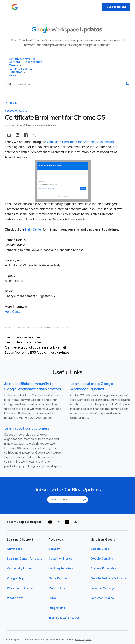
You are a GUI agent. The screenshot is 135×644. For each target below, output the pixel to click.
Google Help (16, 578)
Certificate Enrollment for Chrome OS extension (80, 142)
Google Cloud (100, 549)
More (14, 76)
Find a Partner (58, 578)
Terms (88, 640)
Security (54, 549)
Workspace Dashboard (22, 588)
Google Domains (102, 559)
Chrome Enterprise (103, 569)
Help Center (34, 229)
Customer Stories (60, 559)
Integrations (57, 608)
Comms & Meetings (23, 59)
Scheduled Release (46, 125)
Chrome (10, 125)
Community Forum (19, 569)
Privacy (80, 640)
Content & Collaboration (27, 62)
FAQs (52, 598)
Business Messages (103, 588)
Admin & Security (22, 69)
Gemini (15, 66)
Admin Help (15, 549)
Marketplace (57, 588)
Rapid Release (25, 125)
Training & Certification (64, 618)
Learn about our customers (27, 428)
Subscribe (116, 7)
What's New (15, 598)
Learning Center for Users (25, 559)
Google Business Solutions (108, 578)
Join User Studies (102, 598)
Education (17, 72)
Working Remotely (61, 569)
